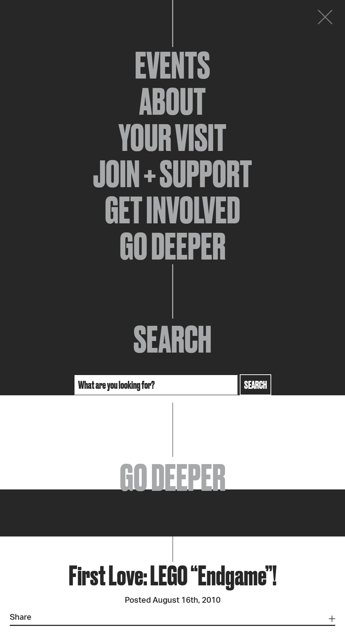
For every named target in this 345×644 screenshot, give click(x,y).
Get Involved (172, 210)
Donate (281, 19)
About (172, 101)
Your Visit (172, 138)
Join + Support (172, 174)
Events (172, 65)
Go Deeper (173, 246)
